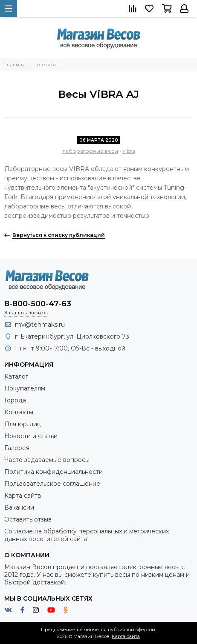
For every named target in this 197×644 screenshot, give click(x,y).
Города (15, 400)
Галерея (17, 448)
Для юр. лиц (23, 424)
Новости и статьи (31, 436)
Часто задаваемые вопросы (47, 460)
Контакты (19, 412)
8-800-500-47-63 (38, 304)
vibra (129, 151)
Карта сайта (23, 496)
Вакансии (19, 507)
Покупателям (25, 388)
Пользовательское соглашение (52, 484)
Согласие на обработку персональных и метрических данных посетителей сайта (87, 535)
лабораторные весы (90, 151)
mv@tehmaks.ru (40, 325)
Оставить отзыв (28, 519)
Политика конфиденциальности (54, 472)
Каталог (16, 376)
